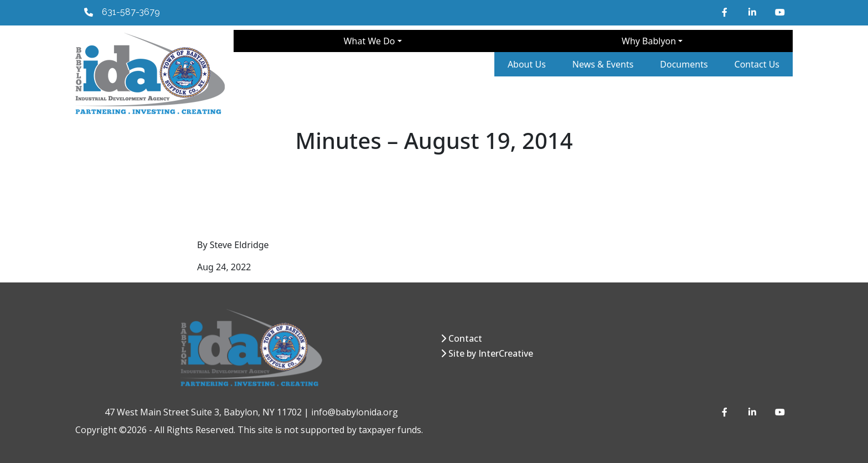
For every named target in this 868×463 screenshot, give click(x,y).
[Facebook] (726, 12)
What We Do (370, 41)
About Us (527, 64)
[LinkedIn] (753, 12)
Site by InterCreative (491, 353)
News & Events (603, 64)
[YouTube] (779, 12)
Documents (684, 64)
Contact (465, 338)
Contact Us (757, 64)
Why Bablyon (649, 41)
